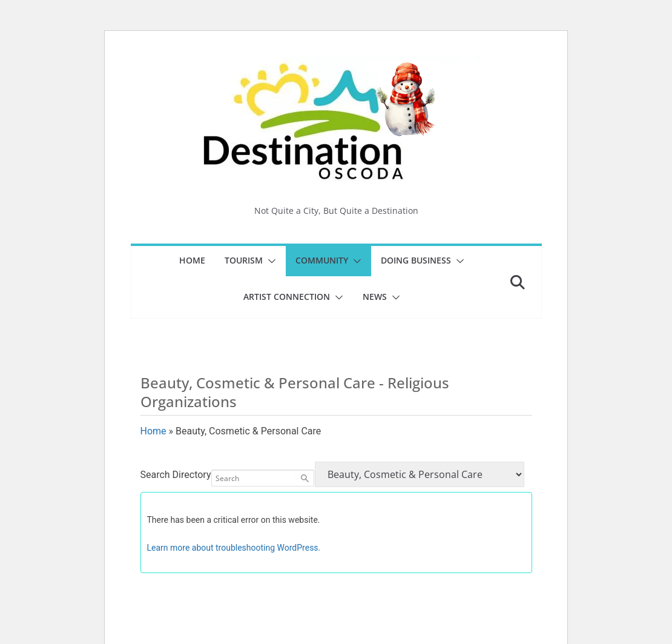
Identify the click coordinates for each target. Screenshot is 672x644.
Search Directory (176, 475)
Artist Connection (287, 297)
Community (322, 260)
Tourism (244, 260)
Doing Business (416, 260)
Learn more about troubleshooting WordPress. (234, 548)
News (375, 297)
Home (192, 260)
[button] (269, 261)
